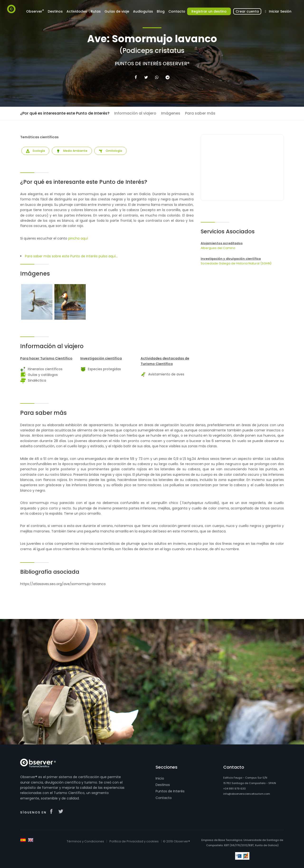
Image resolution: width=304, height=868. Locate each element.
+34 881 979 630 (235, 789)
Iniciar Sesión (277, 11)
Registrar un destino (209, 11)
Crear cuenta (247, 11)
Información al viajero (135, 113)
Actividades (77, 11)
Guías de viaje (117, 11)
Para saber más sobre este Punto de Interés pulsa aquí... (71, 256)
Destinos (55, 11)
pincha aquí (78, 238)
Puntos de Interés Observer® (152, 64)
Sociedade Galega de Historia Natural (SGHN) (236, 263)
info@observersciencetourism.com (247, 794)
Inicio (160, 778)
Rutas (96, 11)
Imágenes (171, 113)
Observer (35, 11)
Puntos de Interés (170, 791)
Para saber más (200, 113)
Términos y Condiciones (85, 841)
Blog (161, 11)
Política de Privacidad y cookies (134, 841)
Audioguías (143, 11)
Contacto (177, 11)
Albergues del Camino (218, 248)
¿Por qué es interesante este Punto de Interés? (65, 113)
